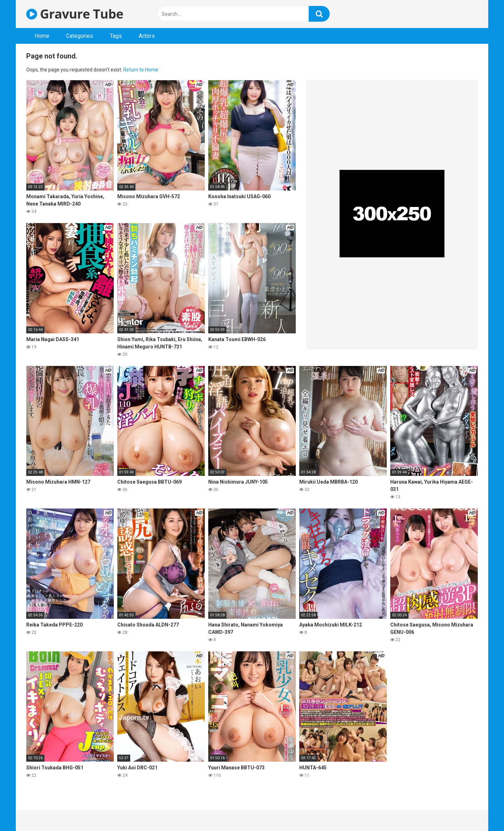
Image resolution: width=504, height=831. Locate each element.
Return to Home (141, 70)
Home (42, 36)
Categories (80, 36)
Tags (116, 36)
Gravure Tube (75, 14)
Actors (147, 36)
